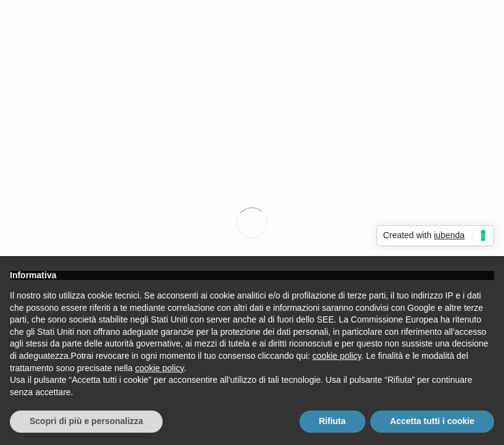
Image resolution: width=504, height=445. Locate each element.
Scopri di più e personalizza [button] (86, 421)
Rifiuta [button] (333, 421)
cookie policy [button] (337, 356)
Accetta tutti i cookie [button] (432, 421)
